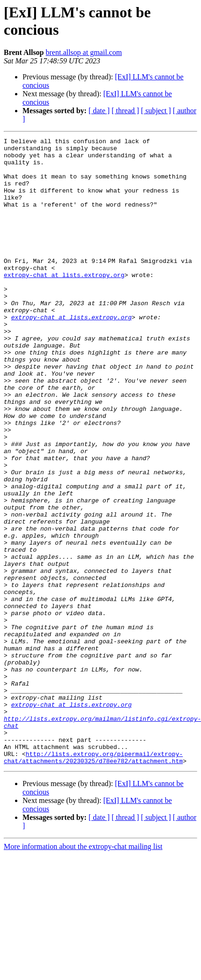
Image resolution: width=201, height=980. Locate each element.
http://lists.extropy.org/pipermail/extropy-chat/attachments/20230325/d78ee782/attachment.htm (93, 882)
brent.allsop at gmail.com (84, 52)
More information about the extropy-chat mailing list (83, 972)
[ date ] (99, 111)
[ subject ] (156, 111)
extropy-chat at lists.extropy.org (64, 303)
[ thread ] (125, 111)
